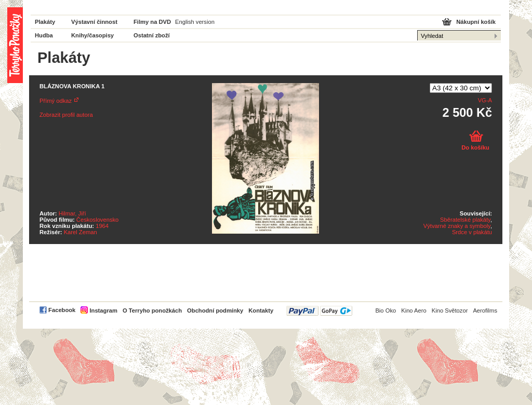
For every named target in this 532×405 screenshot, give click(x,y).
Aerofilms (485, 310)
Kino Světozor (450, 310)
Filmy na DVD (152, 22)
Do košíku (475, 147)
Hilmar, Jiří (72, 213)
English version (195, 22)
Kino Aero (414, 310)
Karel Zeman (81, 232)
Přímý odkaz (56, 101)
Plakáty (45, 22)
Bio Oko (385, 310)
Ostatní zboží (152, 35)
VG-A (485, 100)
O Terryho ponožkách (152, 310)
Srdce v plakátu (472, 232)
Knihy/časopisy (92, 35)
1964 (102, 226)
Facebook (62, 310)
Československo (97, 220)
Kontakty (261, 310)
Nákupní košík (476, 22)
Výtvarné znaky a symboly (457, 226)
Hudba (44, 35)
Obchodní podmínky (215, 310)
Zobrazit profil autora (66, 115)
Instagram (103, 310)
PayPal (319, 311)
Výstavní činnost (94, 22)
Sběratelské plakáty (465, 220)
